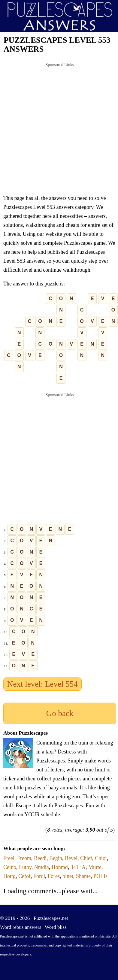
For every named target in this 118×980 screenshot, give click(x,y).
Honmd (60, 867)
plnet (68, 876)
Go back (60, 713)
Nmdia (42, 867)
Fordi (39, 876)
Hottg (9, 876)
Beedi (40, 858)
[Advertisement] (56, 129)
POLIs (100, 876)
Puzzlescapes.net (51, 918)
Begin (56, 858)
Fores (54, 876)
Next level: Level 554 (42, 684)
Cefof (24, 876)
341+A (78, 867)
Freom (24, 858)
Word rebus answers (21, 927)
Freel (9, 858)
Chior (101, 858)
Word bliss (56, 927)
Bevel (71, 858)
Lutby (25, 867)
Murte (95, 867)
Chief (86, 858)
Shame (83, 876)
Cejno (10, 867)
